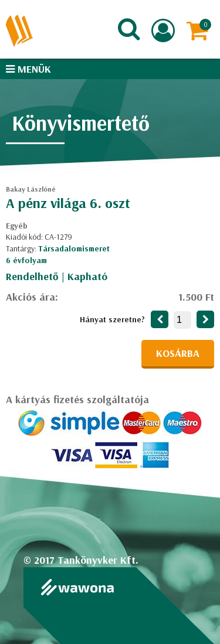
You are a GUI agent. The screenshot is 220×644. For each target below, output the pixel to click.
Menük (28, 69)
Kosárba (178, 353)
